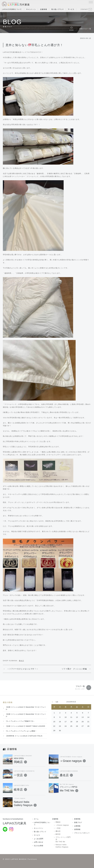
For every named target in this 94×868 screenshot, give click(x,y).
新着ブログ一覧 (85, 29)
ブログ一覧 (80, 686)
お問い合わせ (39, 842)
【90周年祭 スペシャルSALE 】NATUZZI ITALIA (24, 736)
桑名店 (22, 661)
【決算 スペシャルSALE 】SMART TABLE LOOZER (25, 726)
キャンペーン (39, 828)
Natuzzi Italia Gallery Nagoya (62, 846)
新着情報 (77, 819)
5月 (57, 702)
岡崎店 (30, 761)
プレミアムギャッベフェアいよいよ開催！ (21, 731)
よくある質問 (39, 839)
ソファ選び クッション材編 (74, 669)
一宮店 (20, 775)
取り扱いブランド (40, 832)
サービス (37, 835)
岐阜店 (20, 790)
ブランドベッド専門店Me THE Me (63, 839)
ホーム (36, 819)
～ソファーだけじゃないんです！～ (23, 669)
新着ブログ (78, 822)
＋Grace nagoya (73, 761)
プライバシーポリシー (82, 833)
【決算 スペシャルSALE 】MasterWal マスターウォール (26, 708)
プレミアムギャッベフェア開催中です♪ (20, 721)
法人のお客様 (39, 846)
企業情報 (77, 826)
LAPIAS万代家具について (42, 824)
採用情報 (77, 829)
